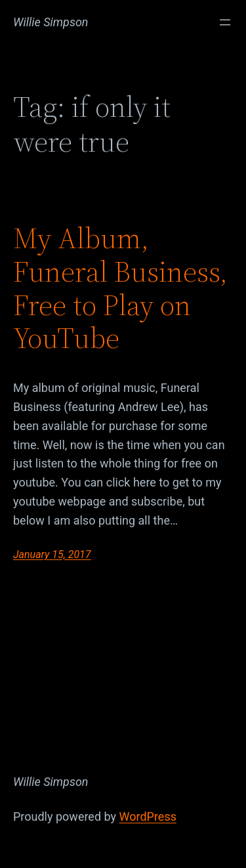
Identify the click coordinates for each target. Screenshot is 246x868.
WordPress (148, 816)
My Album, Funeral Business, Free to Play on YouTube (120, 288)
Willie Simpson (51, 22)
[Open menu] (225, 22)
